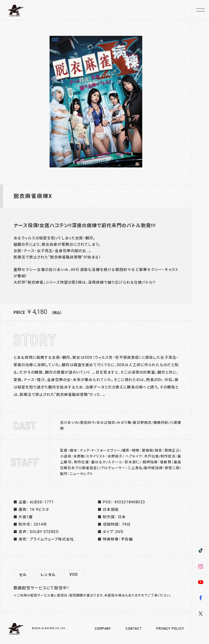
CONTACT (134, 628)
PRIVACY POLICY (170, 628)
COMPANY (103, 628)
